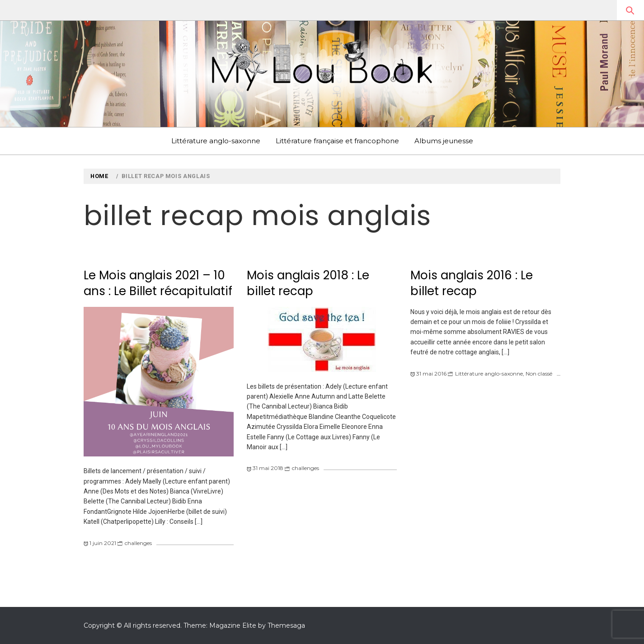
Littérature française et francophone (337, 141)
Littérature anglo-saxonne (216, 141)
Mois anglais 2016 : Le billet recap (472, 283)
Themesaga (286, 625)
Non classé (539, 374)
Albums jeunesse (444, 141)
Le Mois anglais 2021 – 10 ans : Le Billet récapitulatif (158, 283)
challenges (138, 543)
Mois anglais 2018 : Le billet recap (308, 283)
